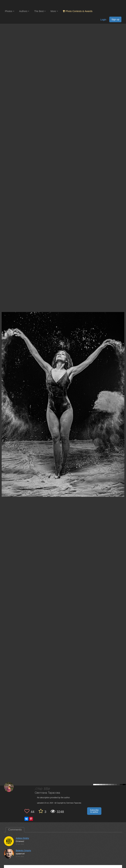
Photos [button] (10, 11)
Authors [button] (24, 11)
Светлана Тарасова (47, 793)
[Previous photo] (3, 393)
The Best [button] (40, 11)
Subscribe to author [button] (94, 811)
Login (103, 20)
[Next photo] (123, 393)
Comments (15, 830)
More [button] (54, 11)
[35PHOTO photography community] (18, 4)
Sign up (115, 19)
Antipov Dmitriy (22, 838)
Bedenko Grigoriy (23, 851)
